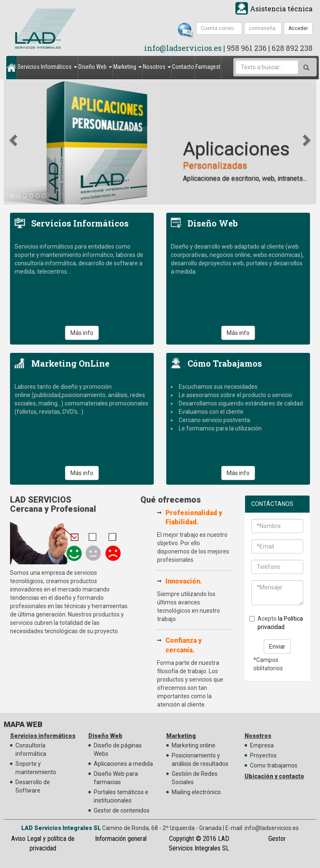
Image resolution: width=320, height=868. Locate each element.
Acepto (276, 623)
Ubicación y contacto (274, 776)
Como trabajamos (274, 765)
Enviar (277, 647)
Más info (82, 333)
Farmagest (208, 67)
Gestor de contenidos (122, 810)
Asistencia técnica (281, 9)
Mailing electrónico (196, 792)
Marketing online (194, 745)
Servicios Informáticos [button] (47, 67)
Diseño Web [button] (95, 67)
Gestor (277, 839)
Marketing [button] (127, 67)
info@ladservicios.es (183, 48)
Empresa (262, 745)
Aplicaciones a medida (123, 764)
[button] (14, 140)
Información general (121, 839)
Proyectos (263, 755)
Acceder (298, 28)
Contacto (183, 67)
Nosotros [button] (157, 67)
